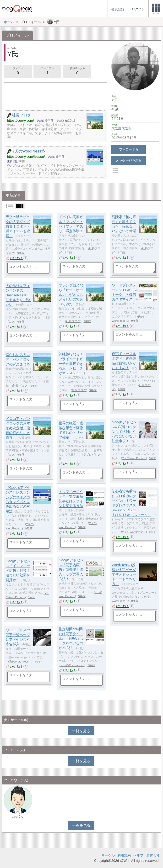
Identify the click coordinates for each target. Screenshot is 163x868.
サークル (108, 855)
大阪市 (126, 128)
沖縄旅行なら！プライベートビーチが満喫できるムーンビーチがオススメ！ (71, 364)
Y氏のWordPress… (134, 458)
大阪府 (116, 128)
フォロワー (48, 71)
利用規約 (124, 855)
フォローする (129, 149)
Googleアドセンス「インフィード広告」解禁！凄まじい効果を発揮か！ (18, 571)
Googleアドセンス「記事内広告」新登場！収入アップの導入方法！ (71, 570)
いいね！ (16, 258)
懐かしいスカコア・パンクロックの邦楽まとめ (18, 359)
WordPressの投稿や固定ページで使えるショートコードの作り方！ (124, 574)
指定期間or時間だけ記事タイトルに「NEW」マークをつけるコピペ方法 (71, 639)
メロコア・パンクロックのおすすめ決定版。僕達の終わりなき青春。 (18, 428)
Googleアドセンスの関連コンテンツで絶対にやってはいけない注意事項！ (124, 432)
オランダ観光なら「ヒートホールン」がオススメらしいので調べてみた (71, 295)
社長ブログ (73, 321)
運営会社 (153, 855)
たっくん (18, 816)
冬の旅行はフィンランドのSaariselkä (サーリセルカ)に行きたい (18, 295)
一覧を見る (81, 731)
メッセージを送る (128, 160)
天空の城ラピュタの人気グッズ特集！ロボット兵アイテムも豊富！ (18, 226)
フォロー (18, 71)
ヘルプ (138, 855)
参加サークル (77, 71)
